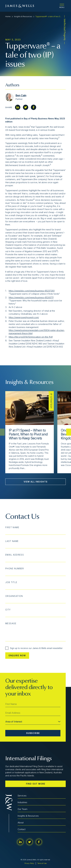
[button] (69, 432)
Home (8, 16)
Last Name (12, 541)
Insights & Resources (23, 16)
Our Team (22, 809)
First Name (12, 527)
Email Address (15, 555)
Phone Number (15, 569)
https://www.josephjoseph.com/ (24, 317)
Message (11, 623)
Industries (22, 802)
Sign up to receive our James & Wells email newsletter (34, 648)
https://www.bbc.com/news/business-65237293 (32, 291)
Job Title (11, 582)
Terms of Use (42, 863)
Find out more (36, 784)
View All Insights (36, 482)
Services (22, 796)
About (21, 823)
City (8, 610)
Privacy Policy (29, 863)
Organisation (14, 596)
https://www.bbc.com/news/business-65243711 (31, 297)
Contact (22, 829)
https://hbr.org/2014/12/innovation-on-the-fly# (31, 337)
